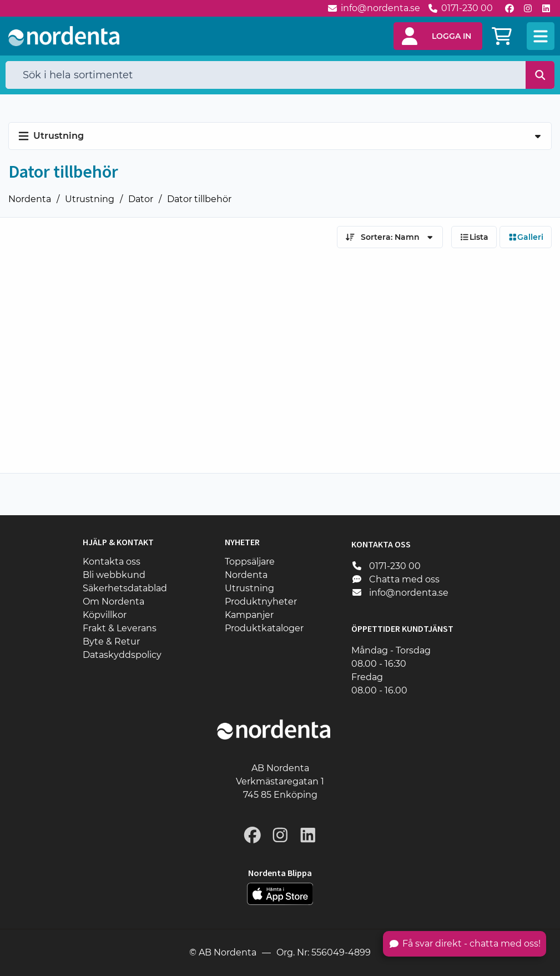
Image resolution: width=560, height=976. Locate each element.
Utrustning (90, 199)
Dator (141, 199)
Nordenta (30, 199)
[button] (438, 36)
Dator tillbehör (199, 199)
